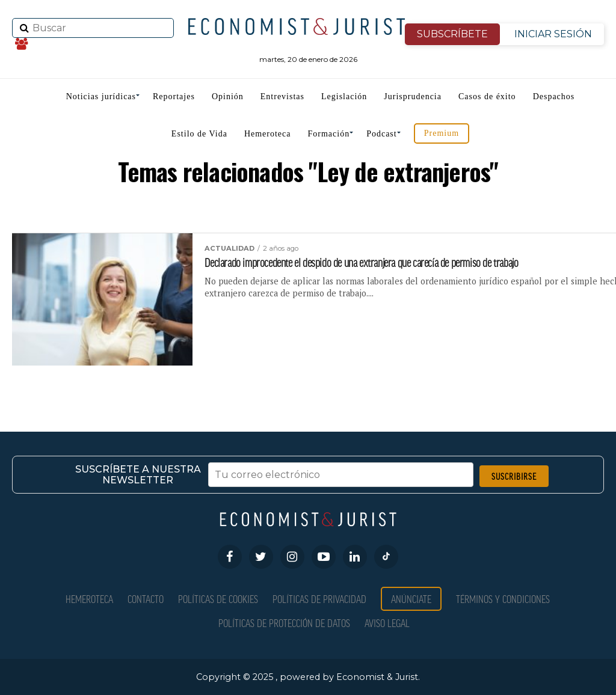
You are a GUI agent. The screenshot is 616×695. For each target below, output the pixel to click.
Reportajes (174, 96)
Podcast (382, 134)
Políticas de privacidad (319, 599)
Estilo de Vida (199, 134)
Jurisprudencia (413, 96)
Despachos (554, 96)
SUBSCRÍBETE (452, 34)
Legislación (344, 96)
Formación (329, 134)
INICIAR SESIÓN (553, 34)
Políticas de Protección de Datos (284, 623)
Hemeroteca (268, 134)
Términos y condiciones (503, 599)
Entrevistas (282, 96)
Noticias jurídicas (101, 96)
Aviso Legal (387, 623)
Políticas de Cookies (218, 599)
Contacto (146, 599)
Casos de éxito (487, 96)
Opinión (228, 96)
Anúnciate (411, 599)
